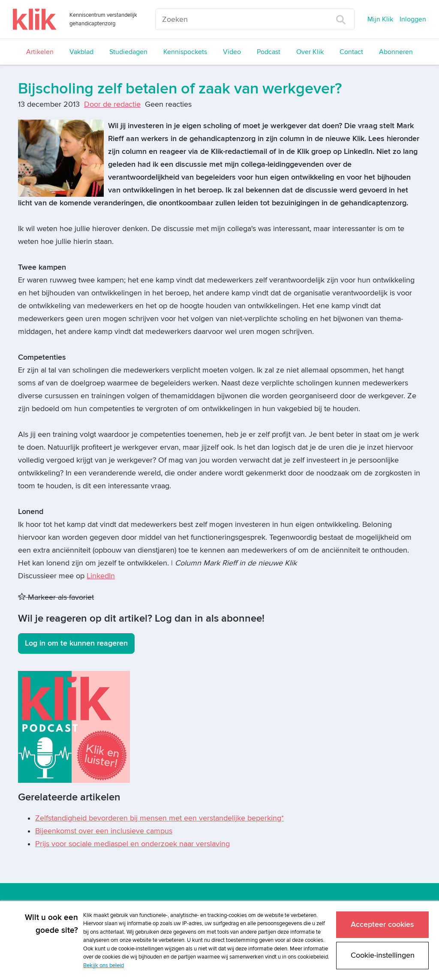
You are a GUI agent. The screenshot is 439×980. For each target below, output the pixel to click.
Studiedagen (128, 52)
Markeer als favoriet (56, 597)
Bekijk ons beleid (104, 965)
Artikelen (40, 52)
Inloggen (413, 19)
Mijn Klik (380, 19)
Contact (351, 52)
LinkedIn (101, 576)
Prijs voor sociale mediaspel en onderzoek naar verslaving (132, 844)
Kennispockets (185, 52)
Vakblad (81, 52)
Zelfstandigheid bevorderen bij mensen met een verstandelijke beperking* (159, 818)
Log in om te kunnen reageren (76, 643)
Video (232, 52)
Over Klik (310, 52)
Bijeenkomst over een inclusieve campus (104, 831)
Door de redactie (112, 104)
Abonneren (396, 52)
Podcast (269, 52)
